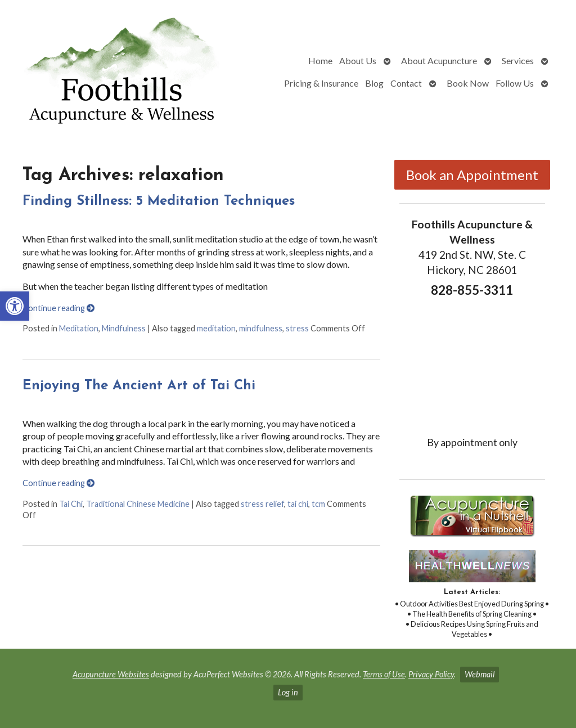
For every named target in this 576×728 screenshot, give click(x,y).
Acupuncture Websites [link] (111, 674)
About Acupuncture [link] (439, 60)
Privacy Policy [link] (431, 674)
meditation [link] (216, 328)
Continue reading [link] (58, 308)
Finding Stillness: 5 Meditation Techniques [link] (159, 201)
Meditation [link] (79, 328)
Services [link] (518, 60)
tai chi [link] (298, 504)
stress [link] (297, 328)
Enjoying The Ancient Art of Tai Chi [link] (139, 386)
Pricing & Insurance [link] (321, 83)
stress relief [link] (262, 504)
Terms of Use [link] (384, 674)
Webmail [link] (480, 674)
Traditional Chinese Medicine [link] (138, 504)
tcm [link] (318, 504)
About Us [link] (358, 60)
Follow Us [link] (515, 83)
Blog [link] (374, 83)
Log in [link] (288, 692)
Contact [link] (406, 83)
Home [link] (320, 60)
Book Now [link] (468, 83)
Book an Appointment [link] (472, 175)
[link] (15, 306)
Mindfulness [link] (124, 328)
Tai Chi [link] (71, 504)
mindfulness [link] (261, 328)
